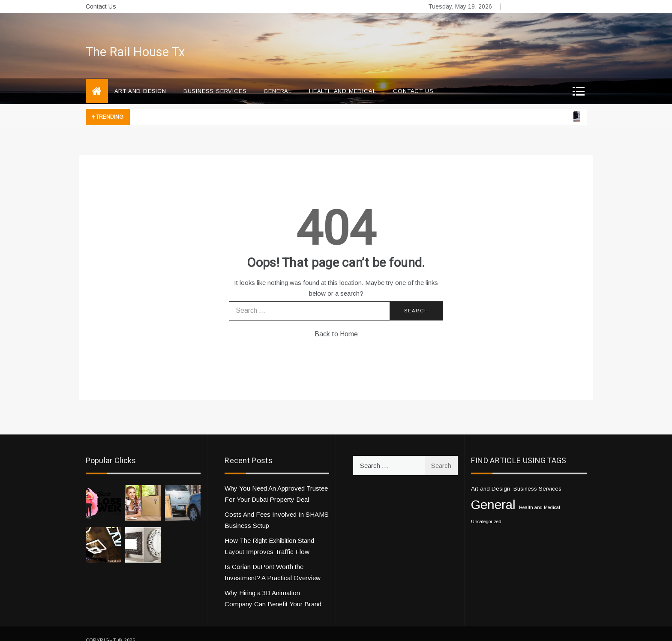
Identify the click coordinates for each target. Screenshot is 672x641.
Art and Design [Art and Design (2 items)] (490, 476)
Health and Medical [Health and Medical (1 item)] (540, 494)
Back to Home (336, 321)
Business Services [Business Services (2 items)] (537, 476)
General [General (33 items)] (493, 492)
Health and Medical (342, 78)
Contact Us (101, 6)
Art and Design (140, 78)
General (278, 78)
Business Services (215, 78)
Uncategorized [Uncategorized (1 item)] (486, 509)
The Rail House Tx (135, 39)
